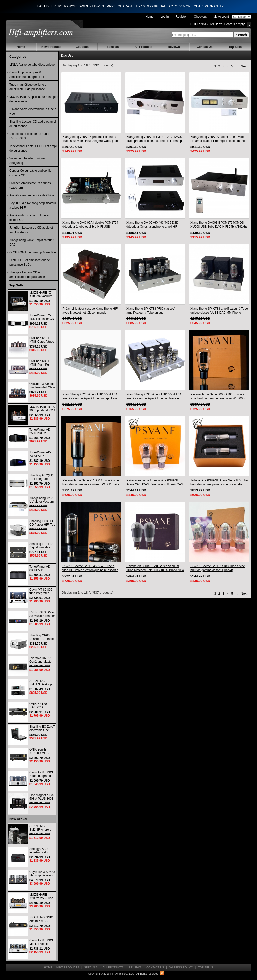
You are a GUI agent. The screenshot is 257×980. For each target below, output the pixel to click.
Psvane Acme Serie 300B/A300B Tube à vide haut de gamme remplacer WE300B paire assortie (218, 397)
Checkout (200, 17)
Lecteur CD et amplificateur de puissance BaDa (30, 262)
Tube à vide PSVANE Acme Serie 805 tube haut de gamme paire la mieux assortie (219, 482)
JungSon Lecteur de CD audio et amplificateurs (31, 230)
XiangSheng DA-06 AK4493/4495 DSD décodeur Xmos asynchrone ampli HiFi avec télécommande (152, 225)
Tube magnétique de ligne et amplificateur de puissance (28, 87)
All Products (143, 47)
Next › (245, 66)
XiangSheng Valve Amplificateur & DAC (32, 242)
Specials (113, 47)
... (237, 66)
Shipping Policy (181, 967)
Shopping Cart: (204, 24)
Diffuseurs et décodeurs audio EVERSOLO (29, 136)
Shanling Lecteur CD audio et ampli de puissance (33, 124)
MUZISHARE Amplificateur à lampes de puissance (34, 99)
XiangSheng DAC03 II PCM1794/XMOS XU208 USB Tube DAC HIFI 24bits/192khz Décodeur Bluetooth (219, 225)
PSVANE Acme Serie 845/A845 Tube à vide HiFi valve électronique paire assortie (90, 568)
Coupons (82, 47)
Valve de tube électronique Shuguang (27, 161)
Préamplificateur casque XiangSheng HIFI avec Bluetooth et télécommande (90, 311)
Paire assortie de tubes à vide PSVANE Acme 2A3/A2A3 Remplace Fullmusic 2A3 (155, 482)
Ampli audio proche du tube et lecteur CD (29, 218)
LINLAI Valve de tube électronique (32, 65)
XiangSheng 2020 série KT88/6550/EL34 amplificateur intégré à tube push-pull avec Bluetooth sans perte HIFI (91, 397)
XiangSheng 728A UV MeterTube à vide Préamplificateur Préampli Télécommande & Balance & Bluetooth (218, 139)
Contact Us (204, 47)
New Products (51, 47)
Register (181, 17)
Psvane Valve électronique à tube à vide (33, 111)
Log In (165, 17)
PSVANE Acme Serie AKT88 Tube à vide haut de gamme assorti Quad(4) (218, 568)
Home (150, 17)
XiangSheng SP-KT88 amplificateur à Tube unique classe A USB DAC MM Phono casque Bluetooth (219, 311)
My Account (221, 17)
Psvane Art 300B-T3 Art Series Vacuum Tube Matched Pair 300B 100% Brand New (155, 568)
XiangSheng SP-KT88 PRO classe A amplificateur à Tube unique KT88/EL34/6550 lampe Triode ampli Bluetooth (151, 311)
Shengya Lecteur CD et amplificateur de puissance (27, 275)
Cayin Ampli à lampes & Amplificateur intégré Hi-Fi (27, 75)
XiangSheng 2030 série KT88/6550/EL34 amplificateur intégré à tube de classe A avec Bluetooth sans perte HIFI (154, 397)
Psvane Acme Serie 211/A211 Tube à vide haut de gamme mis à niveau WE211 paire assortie (91, 482)
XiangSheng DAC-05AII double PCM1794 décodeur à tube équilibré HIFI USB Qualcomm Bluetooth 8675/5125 (90, 225)
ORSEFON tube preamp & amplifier (33, 252)
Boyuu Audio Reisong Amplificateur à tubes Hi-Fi (33, 205)
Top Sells (235, 47)
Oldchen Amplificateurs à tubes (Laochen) (30, 185)
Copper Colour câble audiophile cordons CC (30, 173)
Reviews (174, 47)
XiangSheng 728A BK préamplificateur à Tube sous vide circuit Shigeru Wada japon (91, 139)
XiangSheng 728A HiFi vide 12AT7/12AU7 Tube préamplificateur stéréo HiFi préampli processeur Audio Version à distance (155, 139)
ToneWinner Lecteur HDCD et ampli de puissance (33, 148)
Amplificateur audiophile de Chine (32, 195)
